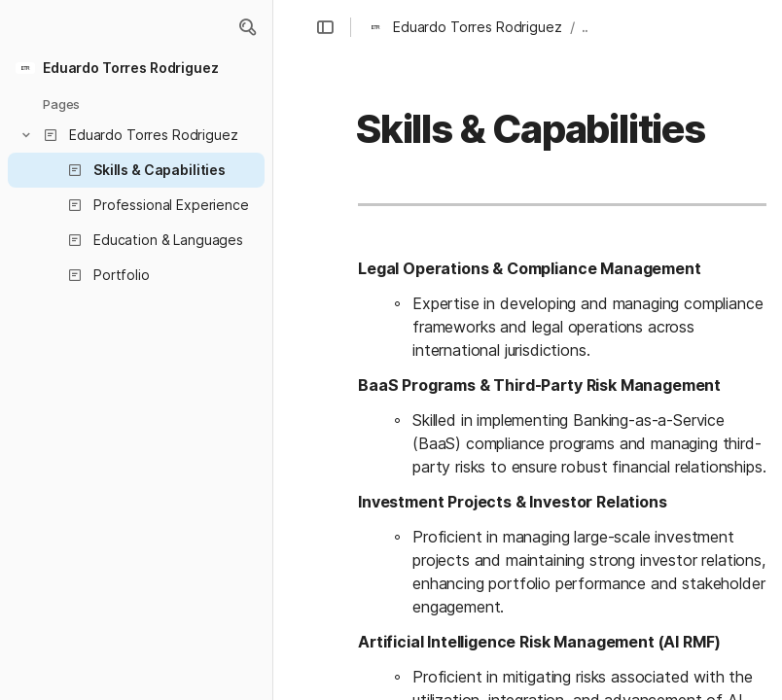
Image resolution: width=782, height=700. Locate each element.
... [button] (587, 27)
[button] (247, 27)
